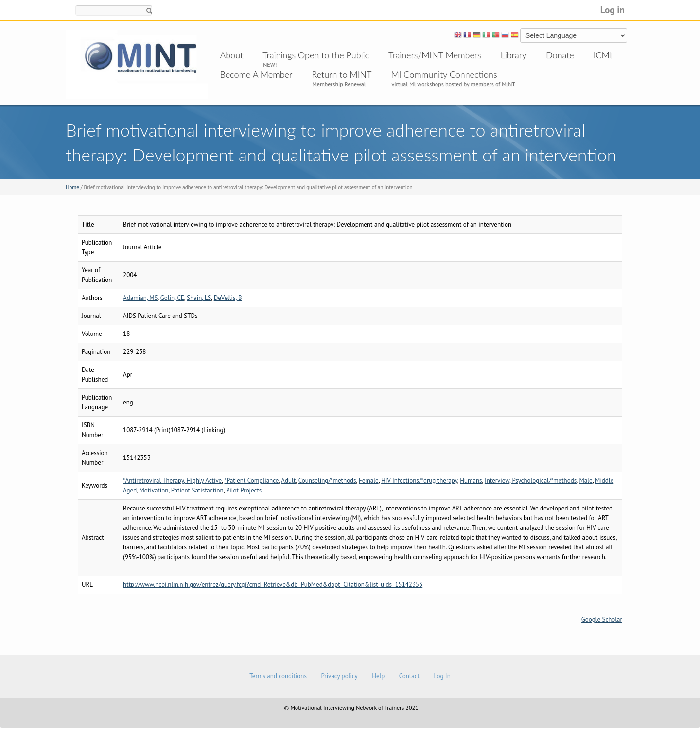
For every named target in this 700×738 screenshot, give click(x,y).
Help (378, 676)
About (232, 55)
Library (514, 55)
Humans (471, 481)
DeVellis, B (228, 298)
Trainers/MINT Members (435, 55)
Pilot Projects (244, 490)
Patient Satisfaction (197, 490)
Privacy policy (339, 676)
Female (369, 481)
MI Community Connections (444, 74)
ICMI (603, 55)
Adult (288, 481)
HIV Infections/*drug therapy (419, 481)
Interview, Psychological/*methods (531, 481)
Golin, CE (172, 298)
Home (72, 187)
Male (586, 481)
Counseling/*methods (327, 481)
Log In (442, 676)
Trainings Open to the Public (316, 55)
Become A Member (256, 74)
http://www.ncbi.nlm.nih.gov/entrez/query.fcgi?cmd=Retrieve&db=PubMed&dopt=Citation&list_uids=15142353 (273, 585)
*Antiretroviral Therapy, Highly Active (172, 481)
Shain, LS (199, 298)
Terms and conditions (278, 676)
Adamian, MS (140, 298)
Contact (409, 676)
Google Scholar (602, 620)
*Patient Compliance (252, 481)
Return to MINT (341, 74)
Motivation (154, 490)
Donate (560, 55)
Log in (612, 9)
